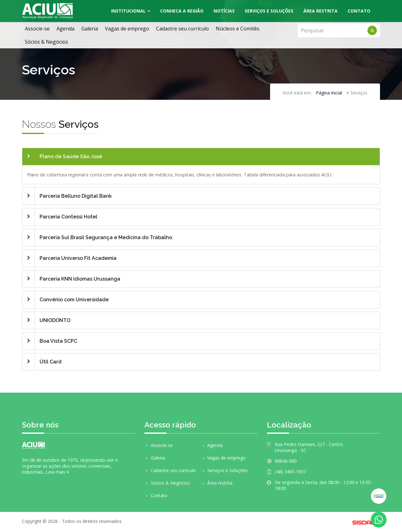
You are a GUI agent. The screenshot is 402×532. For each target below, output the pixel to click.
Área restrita (217, 483)
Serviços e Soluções (269, 11)
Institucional (128, 11)
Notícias (224, 11)
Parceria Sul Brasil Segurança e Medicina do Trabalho (106, 237)
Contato (359, 11)
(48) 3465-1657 (290, 472)
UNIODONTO (55, 320)
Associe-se (37, 29)
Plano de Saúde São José (71, 156)
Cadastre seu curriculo (170, 470)
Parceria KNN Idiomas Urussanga (80, 279)
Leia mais (57, 472)
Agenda (65, 29)
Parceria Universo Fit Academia (78, 258)
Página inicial (329, 93)
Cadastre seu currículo (182, 29)
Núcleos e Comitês (238, 29)
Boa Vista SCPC (58, 341)
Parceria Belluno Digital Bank (76, 196)
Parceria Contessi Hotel (68, 217)
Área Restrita (321, 11)
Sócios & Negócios (46, 42)
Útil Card (51, 362)
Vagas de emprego (127, 29)
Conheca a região (182, 11)
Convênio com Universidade (74, 300)
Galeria (90, 29)
